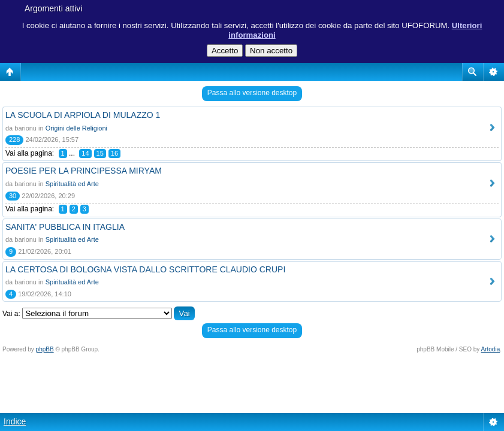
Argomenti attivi (53, 8)
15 (100, 153)
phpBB (45, 349)
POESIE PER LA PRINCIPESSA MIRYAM (84, 171)
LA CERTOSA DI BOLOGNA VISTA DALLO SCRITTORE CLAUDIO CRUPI (145, 269)
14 (85, 153)
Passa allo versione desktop (252, 93)
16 (114, 153)
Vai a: (11, 314)
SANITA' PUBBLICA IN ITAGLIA (65, 227)
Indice (15, 421)
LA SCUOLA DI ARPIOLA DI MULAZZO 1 (83, 115)
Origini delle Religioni (76, 128)
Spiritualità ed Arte (72, 184)
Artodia (491, 349)
